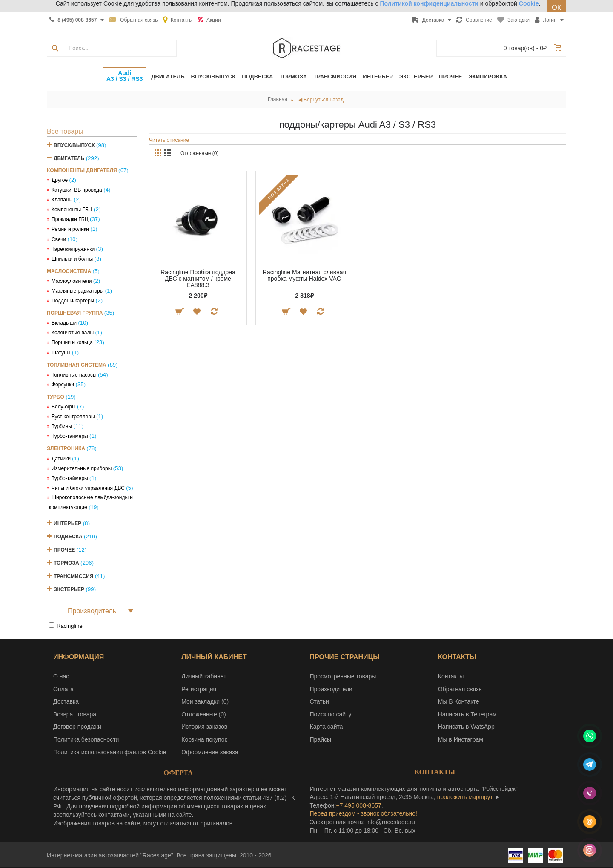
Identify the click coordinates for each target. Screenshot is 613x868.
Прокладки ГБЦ (70, 219)
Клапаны (62, 200)
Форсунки (63, 385)
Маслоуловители (72, 281)
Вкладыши (64, 323)
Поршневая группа (75, 313)
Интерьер (67, 523)
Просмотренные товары (343, 676)
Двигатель (69, 158)
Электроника (66, 448)
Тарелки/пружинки (73, 249)
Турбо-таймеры (70, 436)
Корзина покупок (204, 739)
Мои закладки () (205, 701)
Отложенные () (203, 714)
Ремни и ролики (70, 229)
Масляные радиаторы (77, 291)
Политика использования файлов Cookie (110, 752)
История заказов (204, 727)
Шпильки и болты (72, 259)
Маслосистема (69, 271)
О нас (61, 676)
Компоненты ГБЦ (72, 210)
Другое (60, 180)
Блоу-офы (64, 407)
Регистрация (199, 689)
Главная (278, 99)
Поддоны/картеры (73, 301)
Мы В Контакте (459, 701)
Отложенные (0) (200, 153)
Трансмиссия (73, 576)
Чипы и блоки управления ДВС (88, 488)
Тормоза (66, 563)
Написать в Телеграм (467, 714)
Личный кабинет (204, 676)
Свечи (59, 239)
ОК (556, 7)
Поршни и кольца (72, 342)
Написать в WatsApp (466, 727)
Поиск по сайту (331, 714)
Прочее (64, 550)
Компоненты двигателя (82, 170)
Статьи (319, 701)
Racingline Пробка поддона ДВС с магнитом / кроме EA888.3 (198, 279)
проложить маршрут (465, 797)
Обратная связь (460, 689)
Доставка (66, 701)
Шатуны (61, 353)
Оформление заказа (210, 752)
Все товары (65, 131)
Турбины (62, 426)
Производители (331, 689)
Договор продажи (77, 727)
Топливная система (77, 365)
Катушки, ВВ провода (77, 190)
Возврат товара (75, 714)
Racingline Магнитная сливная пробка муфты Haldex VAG (304, 275)
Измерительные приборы (82, 468)
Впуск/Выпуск (74, 145)
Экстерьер (69, 589)
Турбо (56, 397)
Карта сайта (327, 727)
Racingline (70, 626)
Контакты (451, 676)
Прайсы (321, 739)
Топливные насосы (74, 375)
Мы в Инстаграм (461, 739)
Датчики (61, 459)
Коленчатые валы (73, 333)
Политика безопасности (86, 739)
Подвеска (68, 537)
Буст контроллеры (73, 417)
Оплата (63, 689)
